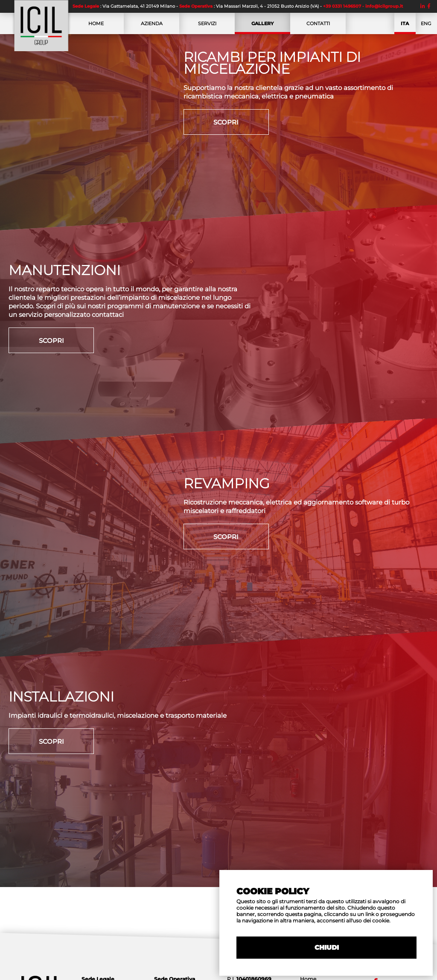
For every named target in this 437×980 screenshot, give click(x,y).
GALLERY (262, 26)
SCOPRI (226, 122)
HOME (96, 27)
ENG (426, 27)
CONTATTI (318, 27)
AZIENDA (151, 27)
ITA (405, 26)
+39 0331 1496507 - (344, 6)
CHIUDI (327, 947)
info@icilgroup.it (384, 6)
